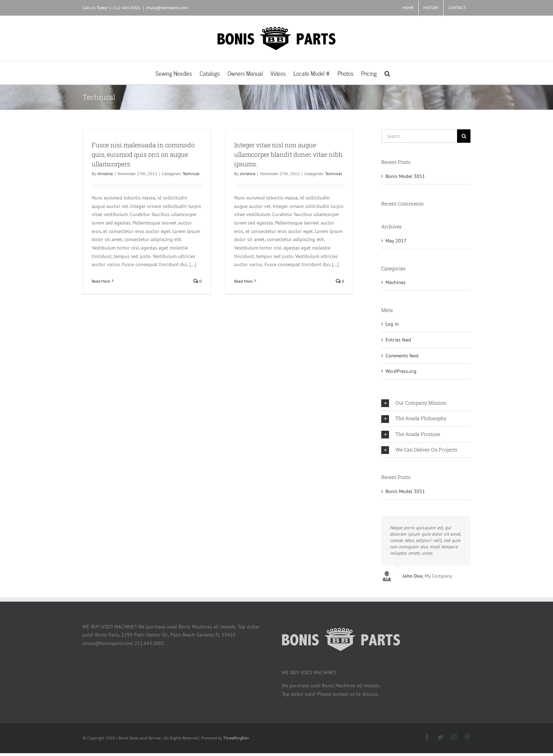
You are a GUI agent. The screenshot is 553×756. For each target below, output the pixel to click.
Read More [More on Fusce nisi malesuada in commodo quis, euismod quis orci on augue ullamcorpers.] (101, 281)
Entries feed (398, 340)
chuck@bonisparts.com (167, 8)
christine (105, 174)
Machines (396, 282)
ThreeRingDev (236, 738)
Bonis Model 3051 (405, 176)
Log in (392, 324)
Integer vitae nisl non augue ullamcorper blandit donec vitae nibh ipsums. (288, 154)
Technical (191, 174)
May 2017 (396, 241)
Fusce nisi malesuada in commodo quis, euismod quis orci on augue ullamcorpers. (143, 154)
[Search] (464, 136)
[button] (387, 73)
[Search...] (419, 136)
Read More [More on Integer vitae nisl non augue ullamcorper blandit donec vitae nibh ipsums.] (243, 281)
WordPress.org (401, 371)
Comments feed (402, 356)
